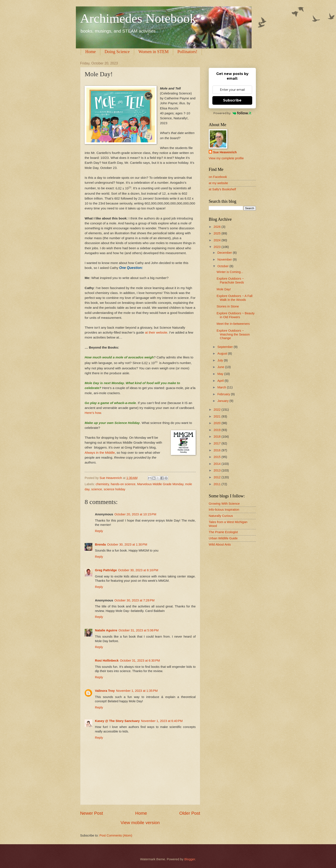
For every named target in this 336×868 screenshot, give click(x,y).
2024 (218, 240)
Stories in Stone (228, 306)
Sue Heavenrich (225, 152)
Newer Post (91, 813)
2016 (218, 450)
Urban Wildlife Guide (223, 538)
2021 (218, 416)
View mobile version (140, 823)
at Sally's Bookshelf (222, 189)
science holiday (115, 489)
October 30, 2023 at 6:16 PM (138, 570)
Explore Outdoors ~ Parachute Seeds (230, 280)
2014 (218, 464)
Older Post (190, 813)
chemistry (102, 484)
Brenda (100, 544)
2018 (218, 437)
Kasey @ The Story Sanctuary (117, 721)
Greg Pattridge (106, 570)
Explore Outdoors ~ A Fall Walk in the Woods (235, 298)
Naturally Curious (221, 516)
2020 (218, 423)
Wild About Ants (220, 544)
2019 (218, 430)
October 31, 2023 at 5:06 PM (139, 630)
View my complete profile (226, 158)
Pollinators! (187, 52)
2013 (218, 470)
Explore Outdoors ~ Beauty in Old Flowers (236, 315)
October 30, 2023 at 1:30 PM (127, 544)
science (97, 489)
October (223, 266)
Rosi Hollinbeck (107, 661)
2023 (218, 247)
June (221, 367)
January (223, 401)
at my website (218, 183)
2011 (218, 484)
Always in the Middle (100, 453)
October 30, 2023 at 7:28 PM (134, 600)
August (223, 353)
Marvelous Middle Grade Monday (160, 484)
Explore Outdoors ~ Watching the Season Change (233, 334)
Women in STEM (154, 52)
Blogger (190, 859)
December (225, 253)
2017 (218, 443)
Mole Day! (224, 289)
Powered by (232, 113)
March (222, 387)
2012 (218, 477)
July (220, 360)
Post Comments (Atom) (116, 835)
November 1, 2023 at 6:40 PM (162, 721)
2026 (218, 227)
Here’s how (93, 413)
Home (91, 52)
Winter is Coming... (230, 272)
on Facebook (218, 177)
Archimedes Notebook (138, 18)
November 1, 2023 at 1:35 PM (137, 691)
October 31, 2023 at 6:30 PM (140, 661)
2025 (218, 233)
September (225, 347)
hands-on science (123, 484)
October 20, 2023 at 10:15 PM (135, 514)
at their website (156, 332)
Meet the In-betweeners (233, 324)
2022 (218, 410)
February (224, 394)
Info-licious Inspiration (224, 510)
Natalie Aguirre (106, 630)
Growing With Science (224, 504)
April (221, 381)
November (225, 260)
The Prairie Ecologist (223, 532)
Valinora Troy (105, 691)
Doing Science (117, 52)
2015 (218, 457)
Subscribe (232, 100)
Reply (99, 531)
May (221, 374)
